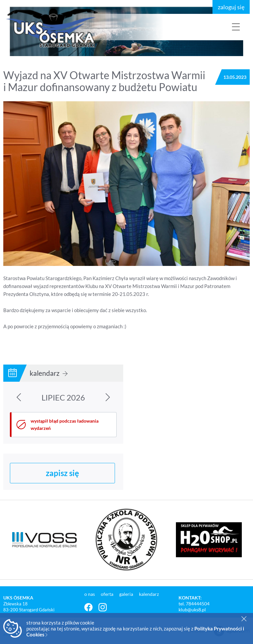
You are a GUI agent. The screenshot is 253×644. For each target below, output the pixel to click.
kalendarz (49, 373)
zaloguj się (231, 7)
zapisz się (62, 473)
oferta (108, 594)
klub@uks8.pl (192, 610)
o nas (90, 594)
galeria (127, 594)
